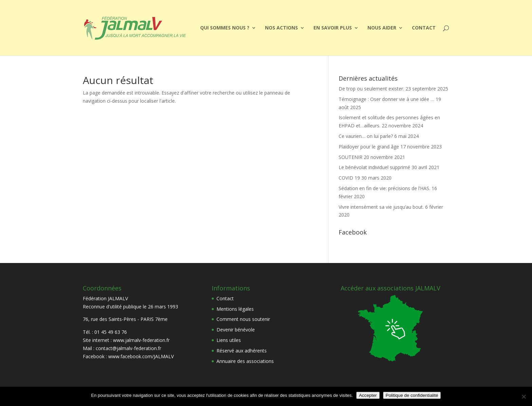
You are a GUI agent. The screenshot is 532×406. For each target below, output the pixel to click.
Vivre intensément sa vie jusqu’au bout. (381, 207)
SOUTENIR (350, 157)
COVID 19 (349, 178)
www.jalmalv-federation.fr (141, 340)
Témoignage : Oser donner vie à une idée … (386, 99)
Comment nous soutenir (243, 319)
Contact (424, 28)
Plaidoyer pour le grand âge (369, 147)
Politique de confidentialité (412, 395)
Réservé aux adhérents (242, 351)
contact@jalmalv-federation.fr (128, 348)
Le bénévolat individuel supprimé (374, 167)
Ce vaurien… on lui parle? (366, 136)
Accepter (368, 395)
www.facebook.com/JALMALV (141, 356)
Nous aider (382, 28)
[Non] (524, 397)
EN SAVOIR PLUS (333, 28)
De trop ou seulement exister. (371, 89)
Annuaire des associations (245, 361)
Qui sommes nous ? (225, 28)
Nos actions (281, 28)
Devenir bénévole (236, 330)
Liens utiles (229, 340)
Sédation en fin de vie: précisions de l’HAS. (384, 188)
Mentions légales (235, 309)
